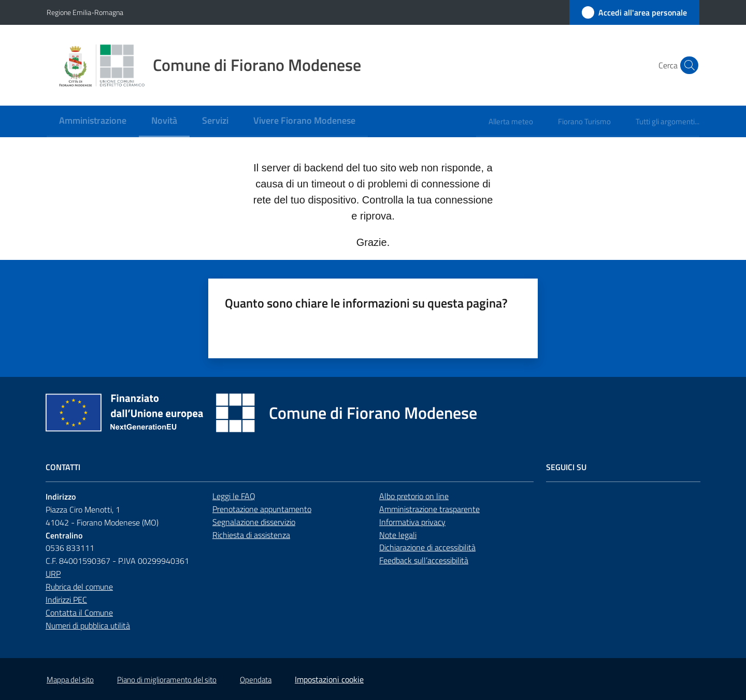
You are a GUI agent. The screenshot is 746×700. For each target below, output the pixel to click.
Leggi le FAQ (234, 496)
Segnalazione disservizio (254, 522)
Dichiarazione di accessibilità (427, 547)
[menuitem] (93, 121)
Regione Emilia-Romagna (85, 12)
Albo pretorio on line (414, 496)
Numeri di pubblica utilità (88, 625)
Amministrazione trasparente (429, 509)
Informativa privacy (412, 522)
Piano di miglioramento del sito (167, 680)
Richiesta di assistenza (251, 535)
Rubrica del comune (79, 587)
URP (53, 574)
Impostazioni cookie (329, 679)
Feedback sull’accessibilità (424, 560)
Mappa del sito (70, 680)
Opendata (256, 680)
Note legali (398, 535)
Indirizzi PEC (66, 600)
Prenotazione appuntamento (262, 509)
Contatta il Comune (79, 612)
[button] (687, 65)
